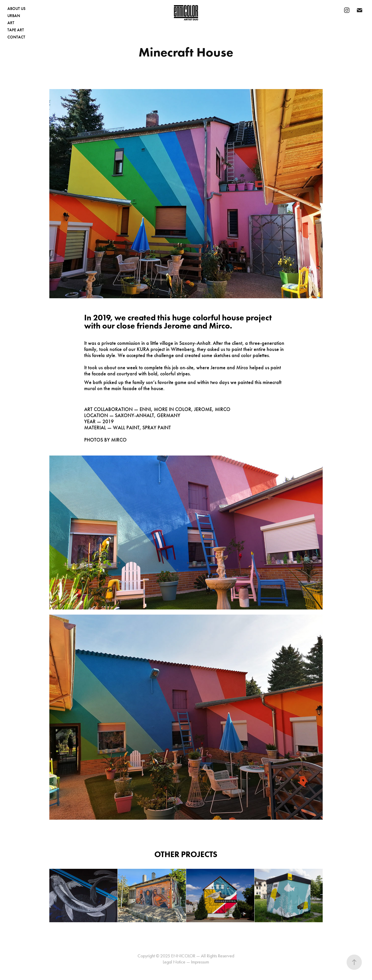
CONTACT (16, 37)
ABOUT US (16, 9)
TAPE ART (16, 30)
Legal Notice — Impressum (186, 962)
